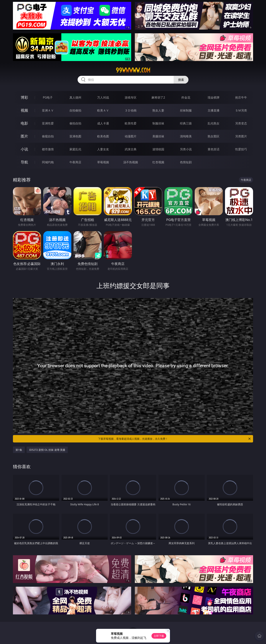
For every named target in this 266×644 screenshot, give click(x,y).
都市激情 (48, 149)
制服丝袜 (158, 123)
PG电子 (48, 97)
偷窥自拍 (48, 136)
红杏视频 (158, 162)
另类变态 (241, 123)
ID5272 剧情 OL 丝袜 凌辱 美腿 (47, 450)
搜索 (181, 80)
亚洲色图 (75, 136)
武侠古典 (131, 149)
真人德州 (75, 97)
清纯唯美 (186, 136)
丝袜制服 (186, 110)
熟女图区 (214, 136)
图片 (24, 136)
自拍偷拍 (75, 110)
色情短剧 (186, 162)
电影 (24, 123)
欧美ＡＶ (103, 110)
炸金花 (186, 97)
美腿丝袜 (158, 136)
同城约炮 (48, 162)
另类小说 (186, 149)
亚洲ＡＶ (48, 110)
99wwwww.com (133, 70)
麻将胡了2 (158, 97)
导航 (24, 162)
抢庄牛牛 (241, 97)
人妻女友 (103, 149)
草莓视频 (103, 162)
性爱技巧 (241, 149)
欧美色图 (103, 136)
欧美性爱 (131, 123)
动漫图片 (131, 136)
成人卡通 (103, 123)
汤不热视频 (131, 162)
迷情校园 (158, 149)
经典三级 (186, 123)
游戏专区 (131, 97)
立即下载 (159, 636)
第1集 (19, 450)
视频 (24, 110)
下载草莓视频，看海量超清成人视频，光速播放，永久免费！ (175, 439)
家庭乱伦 (75, 149)
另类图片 (241, 136)
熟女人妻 (158, 110)
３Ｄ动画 (131, 110)
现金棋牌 (214, 97)
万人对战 (103, 97)
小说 (24, 149)
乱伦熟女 (214, 123)
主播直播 (214, 110)
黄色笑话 (214, 149)
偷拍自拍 (75, 123)
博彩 (24, 97)
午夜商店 (75, 162)
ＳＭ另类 (241, 110)
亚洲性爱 (48, 123)
